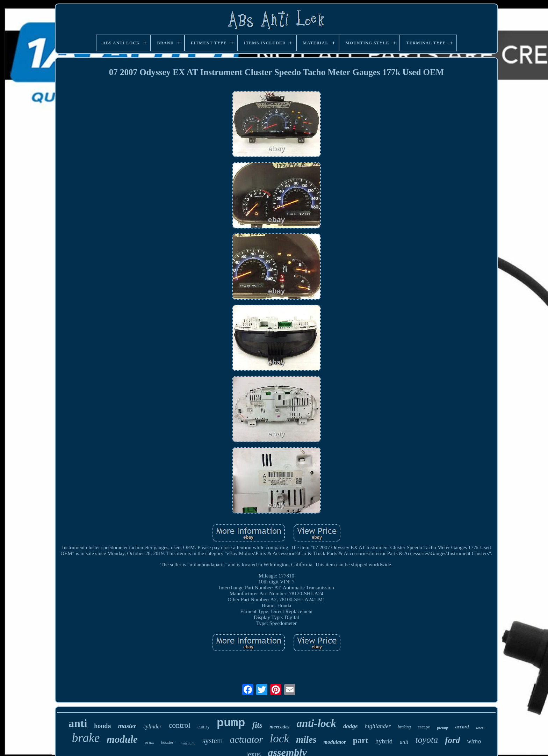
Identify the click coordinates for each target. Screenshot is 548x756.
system (212, 741)
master (127, 726)
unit (404, 742)
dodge (351, 726)
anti (78, 723)
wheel (480, 728)
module (122, 739)
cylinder (152, 726)
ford (452, 740)
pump (231, 723)
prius (149, 742)
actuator (246, 739)
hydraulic (188, 743)
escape (424, 727)
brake (86, 738)
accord (462, 727)
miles (306, 740)
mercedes (279, 727)
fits (257, 725)
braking (404, 727)
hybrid (384, 741)
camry (204, 727)
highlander (378, 726)
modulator (335, 742)
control (180, 725)
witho (474, 741)
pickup (442, 728)
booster (167, 742)
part (361, 740)
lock (279, 739)
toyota (427, 740)
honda (102, 726)
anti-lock (316, 723)
